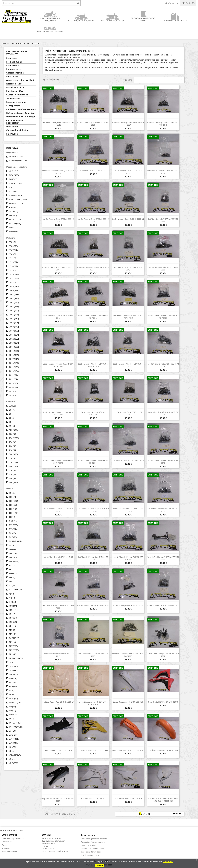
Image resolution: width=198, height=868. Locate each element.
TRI (13, 711)
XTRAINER (15, 755)
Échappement (13, 106)
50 (12, 410)
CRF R (13, 509)
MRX (13, 634)
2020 (14, 371)
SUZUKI (15, 224)
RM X (13, 646)
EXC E (13, 557)
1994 (13, 266)
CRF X (14, 513)
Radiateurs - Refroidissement (21, 109)
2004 (14, 307)
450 (13, 482)
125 (13, 430)
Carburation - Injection (18, 130)
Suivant (178, 814)
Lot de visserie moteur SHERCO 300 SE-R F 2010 (58, 462)
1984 (13, 246)
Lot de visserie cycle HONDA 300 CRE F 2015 (58, 124)
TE (13, 695)
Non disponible (18, 161)
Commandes (7, 842)
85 (12, 426)
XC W (13, 747)
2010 (14, 331)
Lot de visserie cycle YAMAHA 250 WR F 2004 (128, 124)
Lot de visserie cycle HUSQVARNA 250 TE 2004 (93, 269)
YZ (12, 759)
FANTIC (14, 179)
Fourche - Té (12, 76)
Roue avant (12, 58)
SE (12, 662)
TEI (12, 707)
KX (12, 614)
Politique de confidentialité (92, 849)
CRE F (14, 501)
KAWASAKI (16, 203)
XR (12, 751)
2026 (13, 395)
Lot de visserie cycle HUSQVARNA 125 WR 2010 (58, 172)
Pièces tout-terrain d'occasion (50, 16)
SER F (13, 674)
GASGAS (15, 183)
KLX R (14, 610)
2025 (13, 391)
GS (12, 586)
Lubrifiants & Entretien (175, 18)
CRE (13, 497)
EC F (13, 537)
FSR (13, 582)
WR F (14, 739)
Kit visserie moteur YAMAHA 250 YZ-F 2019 (58, 655)
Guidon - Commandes (17, 95)
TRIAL (14, 715)
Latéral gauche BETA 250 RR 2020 (128, 798)
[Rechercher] (41, 3)
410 (13, 470)
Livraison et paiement (90, 855)
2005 (14, 311)
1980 (13, 242)
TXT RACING (16, 727)
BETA (14, 175)
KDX (13, 606)
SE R (14, 670)
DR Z (13, 521)
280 (13, 446)
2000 (13, 290)
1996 (14, 274)
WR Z (13, 743)
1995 (13, 270)
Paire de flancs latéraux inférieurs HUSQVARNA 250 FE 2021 (163, 800)
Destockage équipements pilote (144, 16)
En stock (16, 157)
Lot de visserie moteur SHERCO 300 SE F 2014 (93, 317)
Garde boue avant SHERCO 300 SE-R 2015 (128, 703)
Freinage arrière (15, 69)
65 (12, 418)
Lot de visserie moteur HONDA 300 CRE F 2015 (128, 317)
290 (13, 450)
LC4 (13, 626)
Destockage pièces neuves (50, 28)
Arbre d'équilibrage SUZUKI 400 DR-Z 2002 (163, 655)
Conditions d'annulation (91, 852)
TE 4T (13, 699)
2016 (14, 355)
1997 (14, 278)
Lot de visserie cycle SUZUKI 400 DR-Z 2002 (128, 220)
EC (13, 533)
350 (13, 462)
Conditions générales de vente (94, 839)
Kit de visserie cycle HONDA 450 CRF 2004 (163, 413)
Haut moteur (13, 127)
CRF (13, 505)
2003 (14, 302)
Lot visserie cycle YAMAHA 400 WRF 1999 (163, 220)
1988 (13, 254)
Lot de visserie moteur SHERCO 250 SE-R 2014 (93, 462)
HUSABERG (17, 195)
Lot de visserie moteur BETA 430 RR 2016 (163, 462)
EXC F (14, 561)
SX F (13, 686)
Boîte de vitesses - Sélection (20, 113)
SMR (13, 678)
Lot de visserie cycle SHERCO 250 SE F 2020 (93, 124)
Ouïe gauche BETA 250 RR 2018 (93, 798)
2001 (14, 294)
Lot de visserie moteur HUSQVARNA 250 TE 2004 (58, 413)
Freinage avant (14, 62)
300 (13, 454)
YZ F (14, 763)
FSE (12, 577)
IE (12, 598)
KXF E (13, 622)
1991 (13, 258)
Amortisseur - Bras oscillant (20, 80)
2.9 (13, 406)
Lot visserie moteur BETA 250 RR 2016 (93, 605)
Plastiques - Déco (15, 91)
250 (14, 438)
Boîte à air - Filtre (15, 87)
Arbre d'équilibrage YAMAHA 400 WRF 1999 (163, 558)
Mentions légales (88, 845)
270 (13, 442)
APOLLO (14, 171)
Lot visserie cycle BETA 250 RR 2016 (128, 605)
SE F (13, 666)
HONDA (15, 191)
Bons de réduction (10, 852)
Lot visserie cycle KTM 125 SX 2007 (93, 171)
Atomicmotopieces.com (11, 831)
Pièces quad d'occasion (113, 18)
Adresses (6, 848)
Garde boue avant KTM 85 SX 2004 (163, 750)
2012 (14, 339)
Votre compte (10, 835)
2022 (13, 379)
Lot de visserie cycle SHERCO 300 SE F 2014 (58, 269)
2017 (14, 359)
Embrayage (12, 134)
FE (13, 569)
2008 (14, 323)
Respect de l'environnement (93, 842)
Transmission (13, 98)
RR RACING (16, 658)
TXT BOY (15, 723)
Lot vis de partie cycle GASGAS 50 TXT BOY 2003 (128, 655)
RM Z (14, 650)
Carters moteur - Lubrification (15, 122)
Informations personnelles (13, 838)
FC (13, 565)
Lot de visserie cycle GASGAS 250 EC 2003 (93, 220)
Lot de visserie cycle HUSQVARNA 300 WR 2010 (163, 124)
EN (12, 545)
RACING (14, 638)
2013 (14, 343)
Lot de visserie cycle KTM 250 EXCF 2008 (58, 558)
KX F (13, 618)
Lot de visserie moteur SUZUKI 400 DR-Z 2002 (128, 558)
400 (13, 466)
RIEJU (13, 215)
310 (13, 458)
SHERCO (15, 220)
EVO (12, 549)
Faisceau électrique (16, 102)
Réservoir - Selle (14, 84)
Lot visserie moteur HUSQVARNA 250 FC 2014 (93, 510)
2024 (13, 387)
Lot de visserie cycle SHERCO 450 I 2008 (163, 269)
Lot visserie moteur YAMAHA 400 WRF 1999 (58, 607)
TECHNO (15, 703)
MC (12, 630)
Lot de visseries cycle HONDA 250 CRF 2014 (58, 317)
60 (12, 414)
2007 (14, 319)
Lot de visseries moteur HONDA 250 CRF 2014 (93, 413)
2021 (13, 375)
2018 (14, 363)
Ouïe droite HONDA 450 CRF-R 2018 (163, 702)
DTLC (13, 525)
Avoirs (4, 845)
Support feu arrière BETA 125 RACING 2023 (58, 800)
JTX (12, 602)
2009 (14, 327)
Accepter (100, 865)
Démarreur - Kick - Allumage (21, 117)
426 (13, 474)
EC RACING (15, 541)
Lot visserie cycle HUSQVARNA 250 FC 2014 (163, 172)
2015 (14, 351)
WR (13, 731)
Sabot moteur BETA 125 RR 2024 (58, 750)
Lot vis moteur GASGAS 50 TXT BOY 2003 (93, 655)
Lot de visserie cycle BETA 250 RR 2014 (128, 413)
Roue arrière (13, 66)
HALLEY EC (16, 590)
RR (13, 654)
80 (12, 422)
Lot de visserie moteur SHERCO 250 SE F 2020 (163, 317)
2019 (14, 367)
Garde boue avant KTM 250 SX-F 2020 (128, 750)
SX (13, 682)
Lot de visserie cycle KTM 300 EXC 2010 (128, 172)
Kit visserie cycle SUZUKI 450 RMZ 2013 (128, 269)
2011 (14, 335)
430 (13, 478)
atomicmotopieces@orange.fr (56, 851)
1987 (13, 250)
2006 (14, 315)
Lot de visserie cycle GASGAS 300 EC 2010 (58, 220)
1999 (14, 286)
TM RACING (16, 228)
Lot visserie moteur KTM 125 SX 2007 (128, 460)
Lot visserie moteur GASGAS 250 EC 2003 (93, 558)
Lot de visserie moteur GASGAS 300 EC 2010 (128, 510)
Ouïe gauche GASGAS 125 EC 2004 (93, 750)
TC (12, 690)
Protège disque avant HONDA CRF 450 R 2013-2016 (93, 703)
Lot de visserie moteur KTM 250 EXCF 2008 (163, 510)
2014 (14, 347)
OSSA (14, 211)
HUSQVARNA (18, 199)
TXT (13, 719)
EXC (13, 553)
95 (149, 814)
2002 (14, 298)
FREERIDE (15, 573)
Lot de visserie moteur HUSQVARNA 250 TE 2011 (128, 365)
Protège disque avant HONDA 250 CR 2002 (58, 703)
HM (13, 187)
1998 (13, 282)
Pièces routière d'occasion (81, 18)
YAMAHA (16, 232)
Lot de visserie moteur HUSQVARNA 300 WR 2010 (93, 365)
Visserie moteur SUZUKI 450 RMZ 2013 (163, 605)
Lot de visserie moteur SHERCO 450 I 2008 (163, 365)
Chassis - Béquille (15, 73)
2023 (13, 383)
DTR (13, 529)
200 (13, 434)
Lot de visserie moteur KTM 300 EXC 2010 (58, 510)
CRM (13, 517)
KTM (14, 207)
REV (13, 642)
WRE (13, 735)
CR (12, 493)
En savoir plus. (168, 862)
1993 (13, 262)
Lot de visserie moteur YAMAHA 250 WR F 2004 (58, 365)
